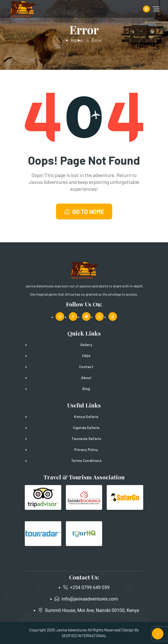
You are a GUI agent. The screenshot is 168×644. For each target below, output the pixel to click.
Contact (86, 367)
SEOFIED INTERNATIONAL (84, 636)
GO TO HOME (84, 211)
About (86, 378)
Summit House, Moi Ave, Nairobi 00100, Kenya (92, 610)
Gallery (86, 345)
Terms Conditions (86, 460)
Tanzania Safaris (86, 438)
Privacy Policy (86, 449)
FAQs (86, 356)
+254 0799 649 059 (90, 587)
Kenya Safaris (86, 416)
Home (77, 40)
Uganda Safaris (86, 427)
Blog (86, 389)
